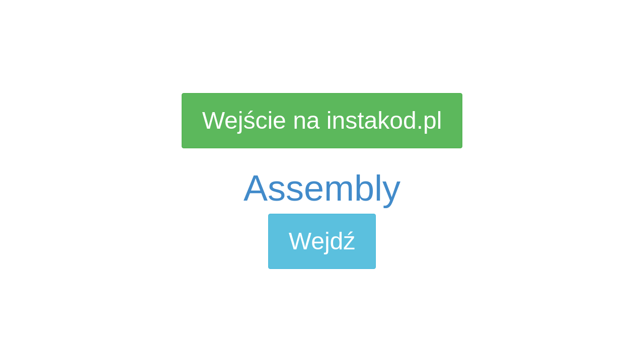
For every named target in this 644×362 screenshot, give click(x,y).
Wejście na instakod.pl (322, 120)
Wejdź (322, 241)
